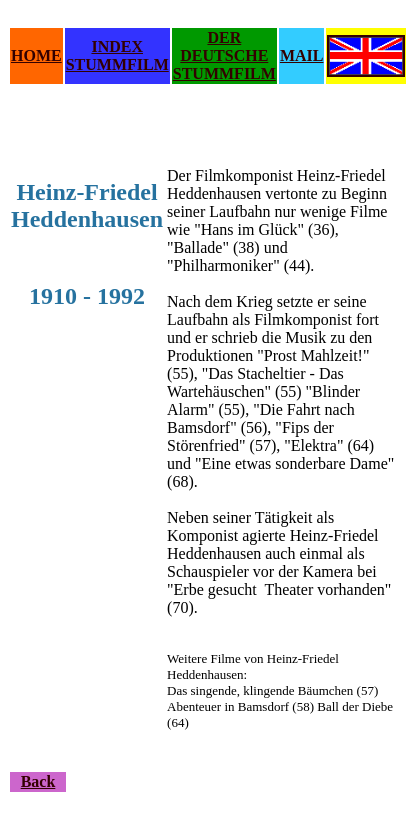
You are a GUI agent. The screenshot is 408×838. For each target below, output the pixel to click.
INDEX (117, 46)
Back (38, 781)
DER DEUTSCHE (224, 46)
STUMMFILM (117, 64)
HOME (36, 55)
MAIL (302, 55)
